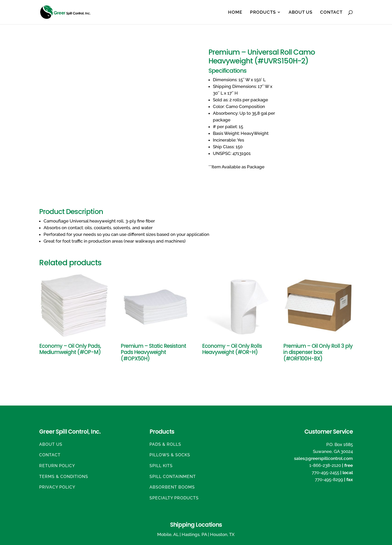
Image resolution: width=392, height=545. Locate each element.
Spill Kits (161, 466)
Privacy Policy (57, 487)
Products (263, 13)
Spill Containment (173, 477)
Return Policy (57, 466)
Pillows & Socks (170, 455)
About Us (301, 13)
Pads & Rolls (165, 444)
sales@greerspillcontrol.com (323, 458)
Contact (331, 13)
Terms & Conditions (64, 477)
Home (235, 13)
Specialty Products (174, 498)
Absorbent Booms (172, 487)
